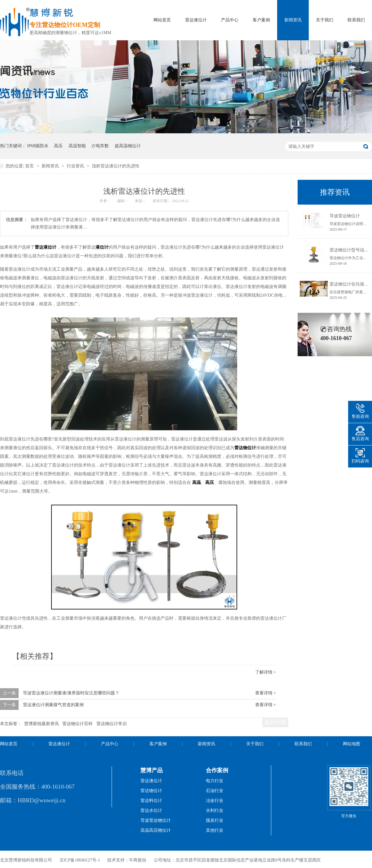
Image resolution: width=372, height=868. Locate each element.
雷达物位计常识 (112, 724)
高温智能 (77, 146)
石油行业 (215, 791)
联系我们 (356, 20)
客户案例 (261, 20)
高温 (197, 483)
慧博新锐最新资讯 (42, 724)
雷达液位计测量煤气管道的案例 (53, 705)
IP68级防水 (38, 146)
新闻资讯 (293, 20)
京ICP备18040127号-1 (80, 860)
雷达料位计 (151, 801)
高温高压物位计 (156, 830)
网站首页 (162, 20)
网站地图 (352, 744)
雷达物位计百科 (77, 724)
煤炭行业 (215, 820)
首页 (30, 166)
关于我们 (325, 20)
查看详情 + (266, 693)
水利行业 (215, 810)
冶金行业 (215, 801)
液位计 (102, 247)
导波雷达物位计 (345, 216)
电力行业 (215, 781)
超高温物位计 (128, 146)
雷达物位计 (245, 448)
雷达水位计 (151, 810)
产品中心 (230, 20)
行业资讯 (76, 166)
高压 (58, 146)
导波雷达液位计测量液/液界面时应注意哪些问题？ (71, 693)
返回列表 (275, 722)
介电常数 (100, 146)
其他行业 (215, 830)
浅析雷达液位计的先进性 (116, 166)
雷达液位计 (196, 20)
